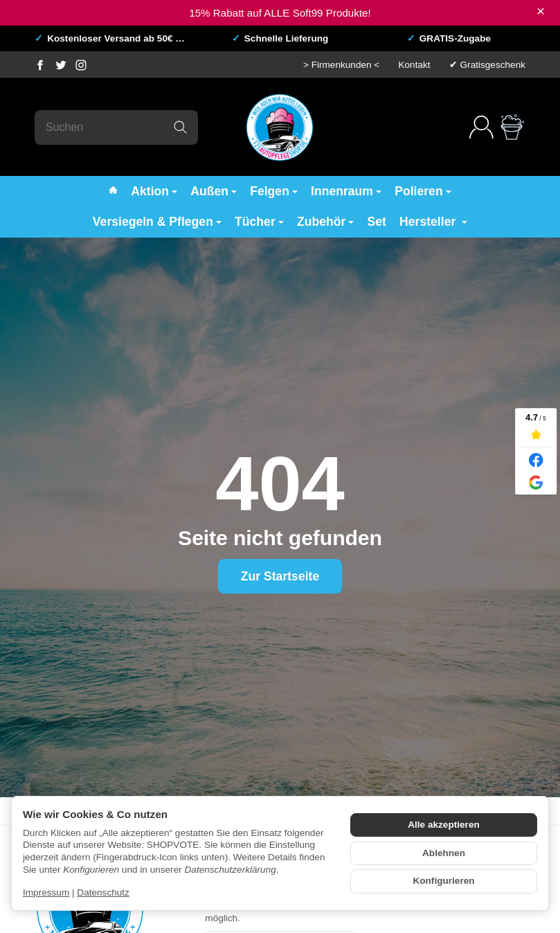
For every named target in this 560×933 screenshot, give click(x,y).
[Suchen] (116, 127)
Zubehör (325, 222)
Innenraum (346, 191)
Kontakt (414, 65)
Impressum (46, 892)
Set (377, 222)
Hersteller (433, 222)
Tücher (259, 222)
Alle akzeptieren (444, 825)
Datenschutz (103, 892)
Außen (214, 191)
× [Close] (541, 11)
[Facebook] (40, 65)
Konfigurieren (443, 881)
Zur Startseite (280, 576)
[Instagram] (81, 65)
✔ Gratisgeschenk (487, 65)
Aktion (154, 191)
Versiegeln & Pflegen (157, 222)
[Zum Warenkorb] (513, 127)
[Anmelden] (481, 127)
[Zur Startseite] (280, 127)
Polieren (423, 191)
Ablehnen (444, 853)
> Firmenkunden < (341, 65)
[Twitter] (61, 65)
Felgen (274, 191)
